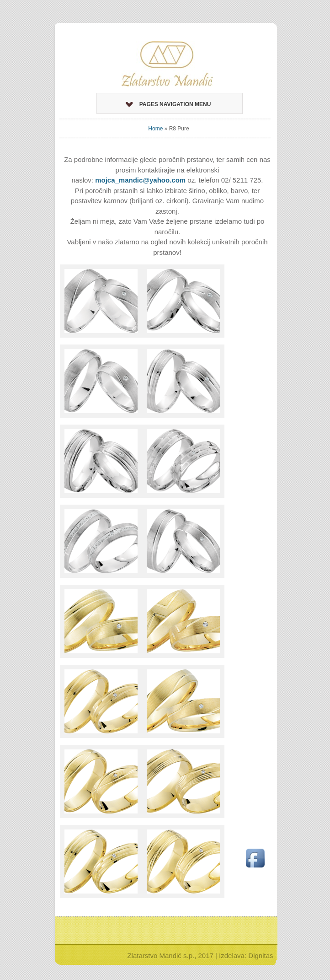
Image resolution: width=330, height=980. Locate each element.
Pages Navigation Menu (168, 104)
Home (155, 129)
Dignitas (261, 956)
